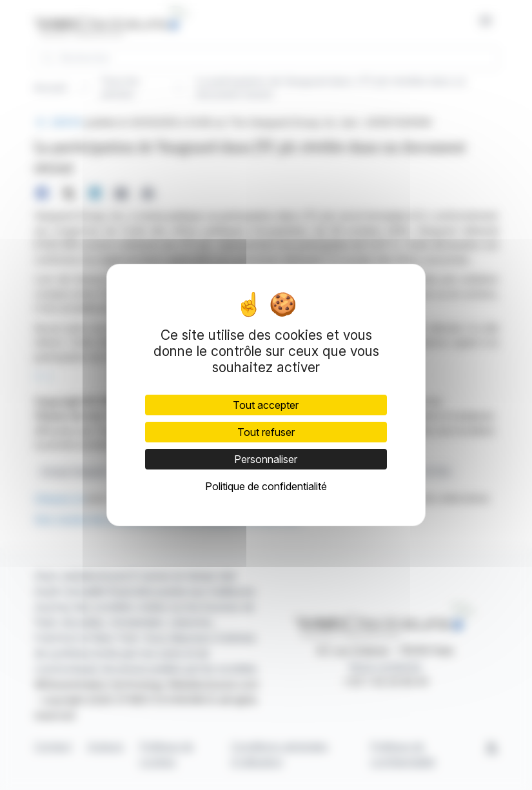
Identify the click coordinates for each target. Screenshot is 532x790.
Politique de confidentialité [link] (266, 486)
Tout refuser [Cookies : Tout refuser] (266, 432)
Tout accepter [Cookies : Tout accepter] (266, 405)
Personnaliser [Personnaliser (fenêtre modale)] (266, 459)
